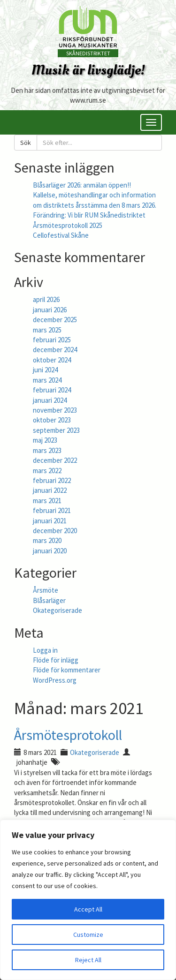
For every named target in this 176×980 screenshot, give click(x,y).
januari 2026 (50, 310)
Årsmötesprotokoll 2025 (68, 225)
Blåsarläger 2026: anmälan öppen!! (82, 185)
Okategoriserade (57, 610)
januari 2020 (50, 551)
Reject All (88, 960)
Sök (26, 143)
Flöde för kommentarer (67, 670)
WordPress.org (55, 680)
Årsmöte (46, 590)
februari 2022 (52, 480)
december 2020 (55, 531)
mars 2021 (47, 501)
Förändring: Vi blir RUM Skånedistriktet (89, 215)
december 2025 (55, 320)
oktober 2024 (52, 360)
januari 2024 (50, 400)
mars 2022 (47, 471)
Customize (88, 935)
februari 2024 (52, 390)
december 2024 (55, 350)
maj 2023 (45, 440)
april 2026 (46, 299)
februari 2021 (52, 510)
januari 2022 (50, 490)
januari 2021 (50, 521)
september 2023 (56, 430)
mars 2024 (47, 380)
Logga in (45, 650)
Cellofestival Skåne (61, 235)
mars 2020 (47, 540)
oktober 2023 (52, 420)
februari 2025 (52, 340)
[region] (88, 900)
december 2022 (55, 460)
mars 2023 (47, 450)
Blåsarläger (49, 600)
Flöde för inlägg (56, 660)
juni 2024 (45, 370)
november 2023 (55, 410)
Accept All (88, 909)
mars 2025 (47, 330)
